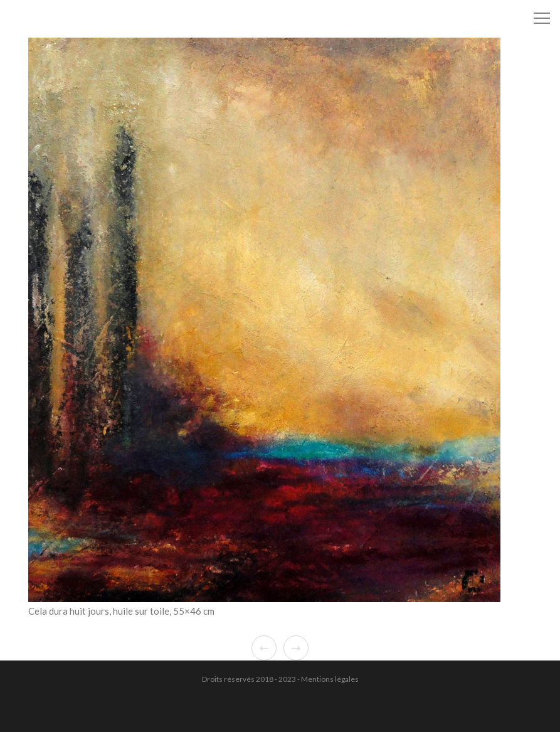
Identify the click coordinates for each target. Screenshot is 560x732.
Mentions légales (330, 679)
